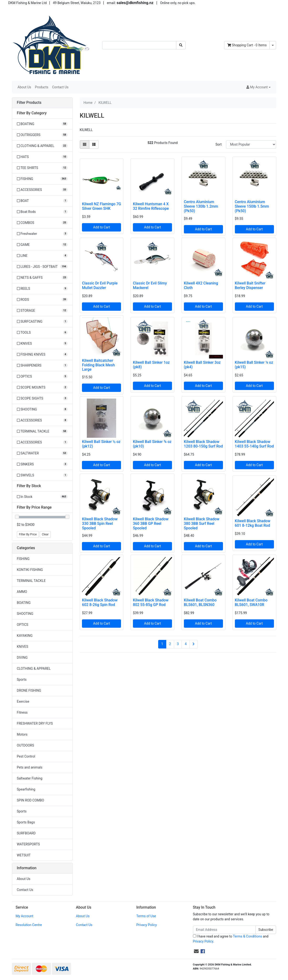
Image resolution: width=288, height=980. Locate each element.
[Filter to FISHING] (42, 179)
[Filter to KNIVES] (42, 344)
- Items (247, 45)
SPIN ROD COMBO (31, 800)
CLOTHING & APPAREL (34, 669)
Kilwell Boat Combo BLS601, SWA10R (251, 602)
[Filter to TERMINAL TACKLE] (42, 431)
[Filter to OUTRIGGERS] (42, 135)
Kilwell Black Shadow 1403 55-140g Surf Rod (254, 444)
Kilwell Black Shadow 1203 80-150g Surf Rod (203, 444)
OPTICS (23, 625)
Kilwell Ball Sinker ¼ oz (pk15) (254, 365)
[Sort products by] (251, 145)
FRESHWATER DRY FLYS (35, 723)
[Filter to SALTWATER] (42, 453)
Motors (22, 734)
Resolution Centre (29, 925)
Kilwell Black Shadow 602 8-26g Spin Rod (100, 602)
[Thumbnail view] (85, 145)
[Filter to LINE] (42, 256)
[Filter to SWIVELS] (42, 475)
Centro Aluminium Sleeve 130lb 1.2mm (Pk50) (201, 206)
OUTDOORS (25, 745)
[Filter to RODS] (42, 300)
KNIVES (23, 647)
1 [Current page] (162, 644)
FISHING (23, 559)
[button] (258, 87)
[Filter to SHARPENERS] (42, 366)
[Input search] (139, 45)
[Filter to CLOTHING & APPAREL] (42, 146)
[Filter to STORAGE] (42, 311)
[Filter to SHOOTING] (42, 409)
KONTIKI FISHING (30, 570)
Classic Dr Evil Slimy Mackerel (150, 285)
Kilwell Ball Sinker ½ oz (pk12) (101, 444)
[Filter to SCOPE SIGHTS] (42, 398)
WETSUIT (24, 855)
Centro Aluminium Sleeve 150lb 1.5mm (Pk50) (252, 206)
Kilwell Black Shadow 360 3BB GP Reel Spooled (151, 524)
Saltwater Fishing (30, 778)
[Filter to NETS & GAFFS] (42, 278)
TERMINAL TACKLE (31, 581)
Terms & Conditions (248, 936)
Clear (45, 534)
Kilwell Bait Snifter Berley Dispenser (250, 285)
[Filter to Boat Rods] (42, 212)
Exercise (23, 701)
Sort (218, 144)
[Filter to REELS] (42, 289)
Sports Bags (26, 822)
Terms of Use (146, 916)
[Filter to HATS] (42, 157)
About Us (24, 87)
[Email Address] (224, 930)
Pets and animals (30, 767)
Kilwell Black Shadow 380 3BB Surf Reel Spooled (202, 524)
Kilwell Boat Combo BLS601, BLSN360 (200, 602)
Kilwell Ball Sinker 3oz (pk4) (202, 365)
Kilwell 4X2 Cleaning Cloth (201, 285)
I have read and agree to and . (231, 939)
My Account (25, 916)
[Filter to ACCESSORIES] (42, 190)
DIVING (22, 658)
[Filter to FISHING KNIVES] (42, 355)
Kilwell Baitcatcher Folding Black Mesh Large (98, 365)
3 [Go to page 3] (178, 644)
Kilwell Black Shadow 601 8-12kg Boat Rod (253, 523)
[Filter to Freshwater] (42, 234)
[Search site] (181, 45)
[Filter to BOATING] (42, 124)
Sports (22, 680)
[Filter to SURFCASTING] (42, 322)
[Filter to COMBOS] (42, 223)
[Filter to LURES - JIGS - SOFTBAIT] (42, 267)
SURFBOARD (26, 833)
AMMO (22, 592)
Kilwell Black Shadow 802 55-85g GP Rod (151, 602)
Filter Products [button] (29, 103)
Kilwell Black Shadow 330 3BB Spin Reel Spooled (100, 524)
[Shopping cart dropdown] (273, 45)
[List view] (94, 145)
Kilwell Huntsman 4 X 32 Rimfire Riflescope (151, 206)
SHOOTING (25, 614)
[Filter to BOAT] (42, 201)
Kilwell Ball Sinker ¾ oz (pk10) (152, 444)
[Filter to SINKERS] (42, 464)
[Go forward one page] (194, 644)
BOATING (24, 603)
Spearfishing (26, 789)
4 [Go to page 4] (186, 644)
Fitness (22, 712)
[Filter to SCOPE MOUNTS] (42, 387)
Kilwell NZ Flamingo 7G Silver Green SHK (101, 206)
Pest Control (26, 756)
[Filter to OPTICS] (42, 377)
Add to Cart (102, 227)
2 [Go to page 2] (170, 644)
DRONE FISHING (29, 690)
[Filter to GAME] (42, 245)
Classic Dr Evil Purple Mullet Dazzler (100, 285)
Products (42, 87)
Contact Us (60, 87)
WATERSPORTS (28, 844)
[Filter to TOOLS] (42, 333)
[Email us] (196, 951)
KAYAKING (25, 636)
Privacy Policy (147, 925)
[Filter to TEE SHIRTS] (42, 168)
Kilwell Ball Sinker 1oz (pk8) (151, 365)
